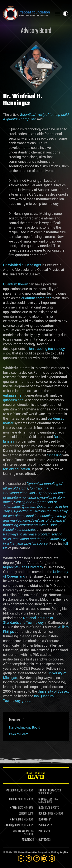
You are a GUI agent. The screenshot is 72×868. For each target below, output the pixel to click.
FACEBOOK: (11, 791)
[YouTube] (44, 858)
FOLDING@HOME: (12, 825)
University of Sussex (53, 691)
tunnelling (54, 455)
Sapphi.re (64, 853)
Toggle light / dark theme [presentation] (66, 14)
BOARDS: (43, 814)
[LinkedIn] (36, 858)
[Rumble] (52, 858)
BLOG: (41, 808)
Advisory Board (36, 31)
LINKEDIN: (12, 799)
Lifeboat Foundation (27, 853)
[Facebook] (21, 858)
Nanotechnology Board (25, 728)
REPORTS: (43, 820)
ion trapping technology (47, 349)
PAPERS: (43, 831)
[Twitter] (29, 858)
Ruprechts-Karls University (23, 567)
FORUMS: (26, 840)
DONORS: (23, 814)
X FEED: (13, 808)
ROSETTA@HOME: (22, 831)
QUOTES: (43, 840)
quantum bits (13, 400)
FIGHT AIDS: (16, 820)
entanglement (14, 395)
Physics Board (19, 734)
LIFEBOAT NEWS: (47, 791)
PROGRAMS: (44, 825)
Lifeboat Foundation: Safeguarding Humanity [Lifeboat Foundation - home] (26, 14)
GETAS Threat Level (36, 776)
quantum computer (36, 298)
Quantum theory (15, 284)
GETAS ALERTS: (46, 799)
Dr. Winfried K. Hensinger (22, 265)
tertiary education (17, 469)
